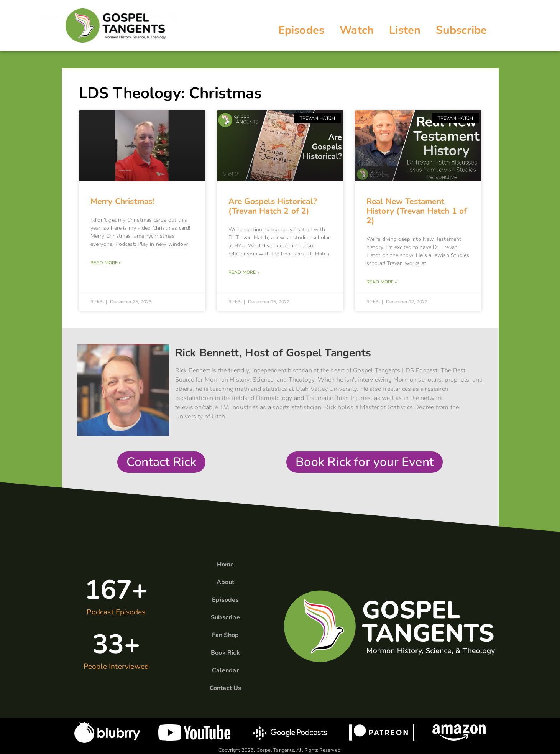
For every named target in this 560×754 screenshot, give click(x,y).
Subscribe (461, 30)
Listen (405, 30)
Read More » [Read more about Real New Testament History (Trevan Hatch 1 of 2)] (382, 282)
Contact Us (226, 688)
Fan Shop (226, 635)
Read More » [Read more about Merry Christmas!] (106, 263)
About (226, 582)
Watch (357, 30)
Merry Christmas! (122, 201)
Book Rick (225, 653)
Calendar (225, 670)
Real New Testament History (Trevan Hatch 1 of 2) (417, 211)
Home (226, 565)
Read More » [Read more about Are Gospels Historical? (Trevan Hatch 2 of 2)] (244, 272)
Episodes (301, 30)
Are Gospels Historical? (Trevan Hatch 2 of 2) (273, 206)
